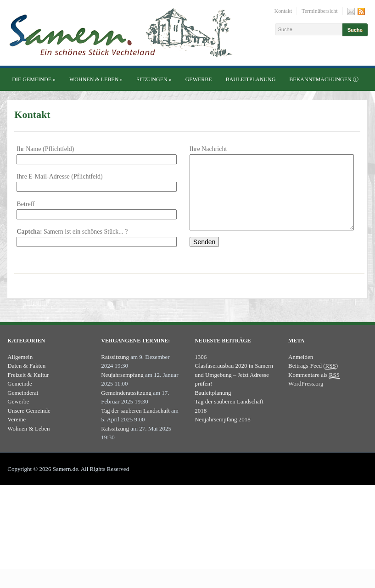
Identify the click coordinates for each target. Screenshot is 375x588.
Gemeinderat (23, 406)
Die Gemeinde (34, 79)
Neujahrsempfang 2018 (223, 433)
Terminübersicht (319, 11)
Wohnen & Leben (96, 79)
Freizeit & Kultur (28, 389)
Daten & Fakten (26, 379)
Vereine (17, 433)
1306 (201, 371)
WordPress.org (306, 397)
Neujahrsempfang (122, 389)
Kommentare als (314, 389)
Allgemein (20, 371)
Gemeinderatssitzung (126, 406)
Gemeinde (20, 397)
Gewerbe (199, 79)
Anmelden (301, 371)
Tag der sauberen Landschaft (135, 424)
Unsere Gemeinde (29, 424)
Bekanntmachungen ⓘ (324, 79)
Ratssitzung (115, 371)
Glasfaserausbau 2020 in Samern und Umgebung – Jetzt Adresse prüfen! (234, 388)
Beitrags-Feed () (313, 380)
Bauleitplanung (251, 79)
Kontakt (283, 11)
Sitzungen (154, 79)
